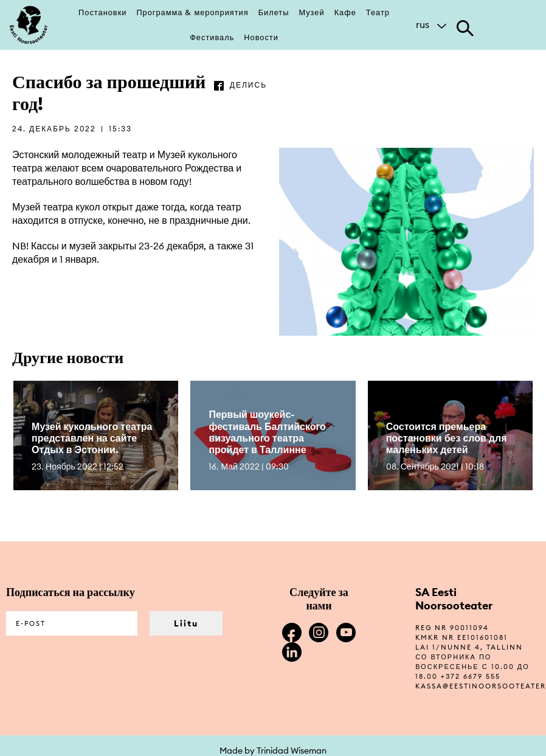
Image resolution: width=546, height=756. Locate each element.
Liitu (186, 623)
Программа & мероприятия (192, 12)
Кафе (345, 12)
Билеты (274, 12)
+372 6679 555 (471, 676)
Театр (378, 12)
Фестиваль (212, 37)
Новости (261, 37)
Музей (311, 12)
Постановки (102, 12)
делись (248, 85)
